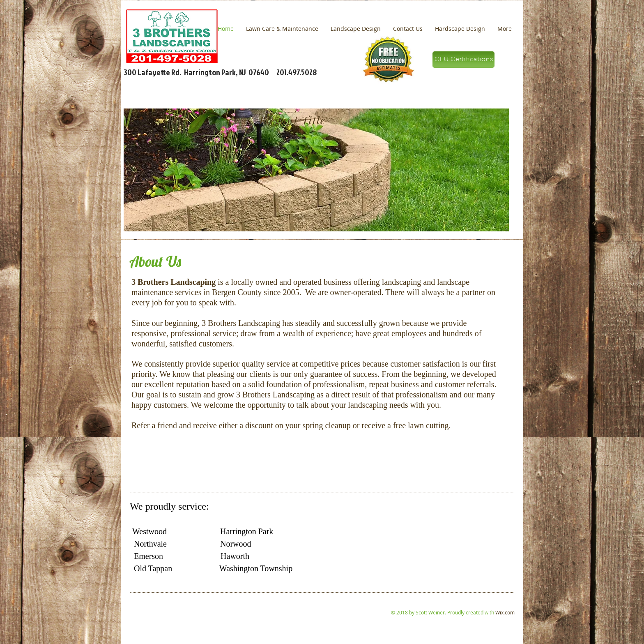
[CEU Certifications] (463, 60)
